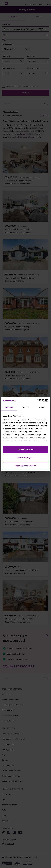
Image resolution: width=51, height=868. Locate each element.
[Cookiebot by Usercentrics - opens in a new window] (37, 400)
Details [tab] (25, 407)
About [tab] (42, 407)
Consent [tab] (9, 407)
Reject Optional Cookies (26, 466)
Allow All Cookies (25, 449)
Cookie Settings (26, 457)
